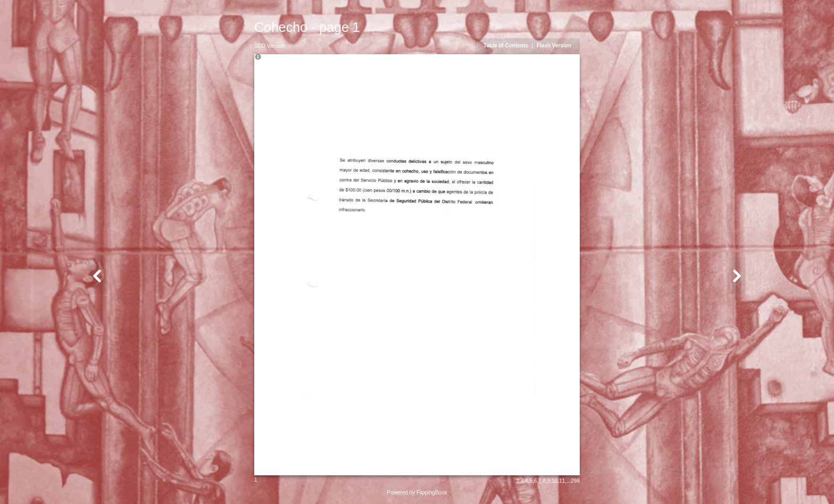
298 (575, 481)
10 (554, 481)
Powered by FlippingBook (417, 493)
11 (562, 481)
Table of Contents (506, 45)
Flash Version (554, 45)
